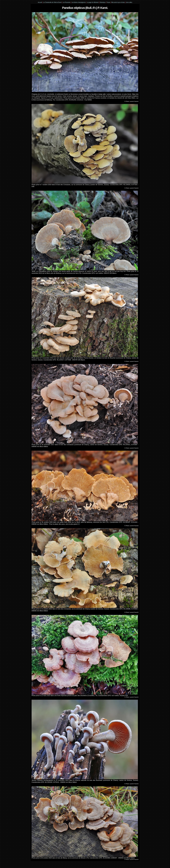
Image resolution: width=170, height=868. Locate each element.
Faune (108, 2)
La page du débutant (93, 2)
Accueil (40, 2)
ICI (79, 524)
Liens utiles (129, 2)
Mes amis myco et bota (118, 2)
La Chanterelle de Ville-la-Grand (53, 2)
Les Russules (67, 2)
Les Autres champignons (79, 2)
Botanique (103, 2)
